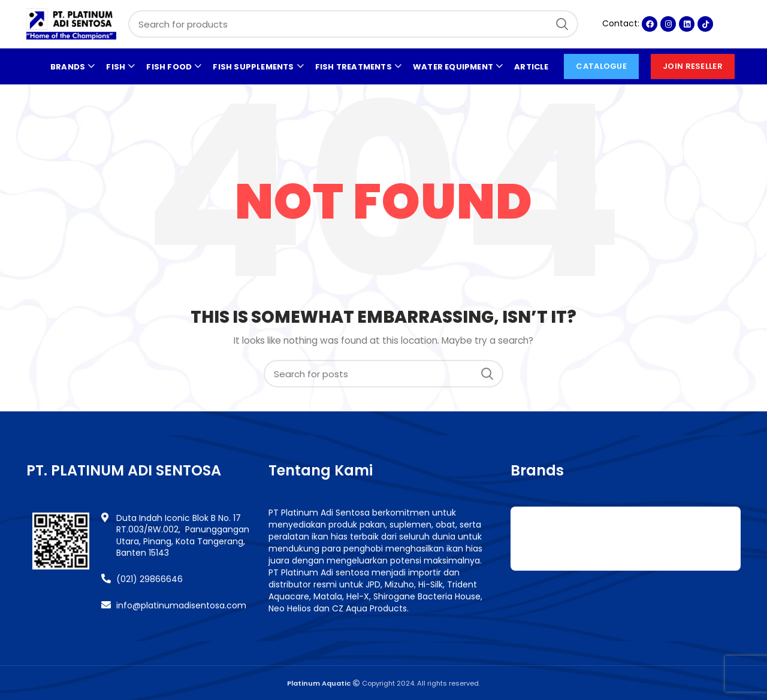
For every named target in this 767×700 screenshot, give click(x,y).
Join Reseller (693, 66)
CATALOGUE (601, 66)
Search (562, 24)
